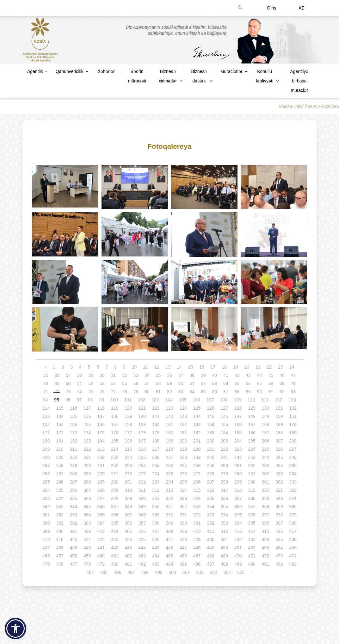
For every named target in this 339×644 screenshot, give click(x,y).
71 (46, 392)
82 (169, 392)
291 (128, 482)
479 (101, 564)
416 (279, 531)
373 (210, 515)
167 (252, 424)
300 (252, 482)
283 (279, 474)
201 (197, 441)
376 (252, 515)
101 (128, 400)
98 (90, 400)
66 (248, 383)
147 (238, 416)
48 (46, 383)
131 (279, 408)
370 (169, 515)
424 (128, 539)
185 (238, 433)
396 (265, 523)
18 (224, 367)
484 (169, 564)
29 (91, 375)
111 (265, 400)
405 (128, 531)
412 (224, 531)
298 (224, 482)
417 (293, 531)
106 (196, 400)
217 (156, 449)
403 (101, 531)
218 (169, 449)
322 (293, 490)
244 (265, 457)
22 (269, 367)
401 (74, 531)
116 (74, 408)
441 (101, 548)
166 (238, 424)
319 (252, 490)
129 (252, 408)
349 (142, 507)
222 (224, 449)
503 (214, 572)
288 (87, 482)
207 (279, 441)
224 (252, 449)
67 (260, 383)
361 (46, 515)
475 (46, 564)
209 (46, 449)
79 (136, 392)
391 (197, 523)
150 (279, 416)
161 (169, 424)
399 (46, 531)
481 (128, 564)
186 (252, 433)
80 (147, 392)
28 (80, 375)
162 (183, 424)
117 (87, 408)
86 (215, 392)
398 (293, 523)
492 (279, 564)
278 (210, 474)
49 (57, 383)
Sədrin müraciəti (137, 76)
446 (169, 548)
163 (197, 424)
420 (74, 539)
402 (87, 531)
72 (57, 392)
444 (142, 548)
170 (293, 424)
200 (183, 441)
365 (101, 515)
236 (156, 457)
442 (115, 548)
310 (128, 490)
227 (293, 449)
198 (156, 441)
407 (156, 531)
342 (46, 507)
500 (173, 572)
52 (91, 383)
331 (156, 498)
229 (60, 457)
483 (156, 564)
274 (156, 474)
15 (191, 367)
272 (128, 474)
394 (238, 523)
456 (46, 556)
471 (252, 556)
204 (238, 441)
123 (169, 408)
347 (115, 507)
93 (293, 392)
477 (74, 564)
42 (237, 375)
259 (210, 466)
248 (60, 466)
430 (210, 539)
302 (279, 482)
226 (279, 449)
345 (87, 507)
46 (282, 375)
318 (238, 490)
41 (226, 375)
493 (293, 564)
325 (74, 498)
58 (158, 383)
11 (145, 367)
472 (265, 556)
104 (169, 400)
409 (183, 531)
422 (101, 539)
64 (226, 383)
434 (265, 539)
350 (156, 507)
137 (101, 416)
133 (46, 416)
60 (181, 383)
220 (197, 449)
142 (169, 416)
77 (113, 392)
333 (183, 498)
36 (169, 375)
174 (87, 433)
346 (101, 507)
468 (210, 556)
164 (210, 424)
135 (74, 416)
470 (238, 556)
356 (238, 507)
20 (247, 367)
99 (102, 400)
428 (183, 539)
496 (117, 572)
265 (293, 466)
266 (46, 474)
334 (197, 498)
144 (197, 416)
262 (252, 466)
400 (60, 531)
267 (60, 474)
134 (60, 416)
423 (115, 539)
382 (74, 523)
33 (136, 375)
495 (104, 572)
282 (265, 474)
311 (142, 490)
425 (142, 539)
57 (147, 383)
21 (258, 367)
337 (238, 498)
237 (169, 457)
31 (113, 375)
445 (156, 548)
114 (46, 408)
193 (87, 441)
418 (46, 539)
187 (265, 433)
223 (238, 449)
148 (252, 416)
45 (271, 375)
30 (102, 375)
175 (101, 433)
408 (169, 531)
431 (224, 539)
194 (101, 441)
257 (183, 466)
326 (87, 498)
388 (156, 523)
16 (202, 367)
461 (115, 556)
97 (79, 400)
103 (155, 400)
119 (115, 408)
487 (210, 564)
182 (197, 433)
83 (181, 392)
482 (142, 564)
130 (265, 408)
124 (183, 408)
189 (293, 433)
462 (128, 556)
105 (183, 400)
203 (224, 441)
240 (210, 457)
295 (183, 482)
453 (265, 548)
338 (252, 498)
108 (224, 400)
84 (192, 392)
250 (87, 466)
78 (125, 392)
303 (293, 482)
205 (252, 441)
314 (183, 490)
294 (169, 482)
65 (237, 383)
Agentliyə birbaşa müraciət (299, 81)
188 (279, 433)
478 (87, 564)
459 (87, 556)
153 (60, 424)
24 (292, 367)
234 (128, 457)
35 (158, 375)
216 (142, 449)
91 (271, 392)
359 (279, 507)
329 (128, 498)
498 (145, 572)
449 (210, 548)
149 (265, 416)
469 (224, 556)
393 (224, 523)
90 (260, 392)
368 (142, 515)
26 (57, 375)
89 (248, 392)
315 (197, 490)
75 (91, 392)
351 (169, 507)
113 (292, 400)
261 (238, 466)
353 (197, 507)
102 (142, 400)
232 (101, 457)
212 (87, 449)
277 (197, 474)
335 (210, 498)
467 (197, 556)
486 (197, 564)
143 (183, 416)
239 (197, 457)
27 (68, 375)
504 (227, 572)
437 (46, 548)
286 (60, 482)
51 (80, 383)
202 (210, 441)
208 (293, 441)
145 (210, 416)
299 (238, 482)
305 (60, 490)
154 (74, 424)
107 (210, 400)
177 (128, 433)
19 (236, 367)
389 (169, 523)
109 (237, 400)
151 (293, 416)
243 (252, 457)
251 (101, 466)
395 (252, 523)
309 (115, 490)
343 (60, 507)
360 (293, 507)
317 (224, 490)
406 (142, 531)
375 (238, 515)
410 (197, 531)
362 (60, 515)
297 (210, 482)
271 (115, 474)
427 (169, 539)
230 (74, 457)
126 (210, 408)
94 (46, 400)
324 (60, 498)
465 (169, 556)
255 (156, 466)
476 (60, 564)
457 (60, 556)
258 (197, 466)
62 (203, 383)
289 (101, 482)
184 (224, 433)
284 (293, 474)
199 (169, 441)
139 (128, 416)
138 (115, 416)
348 (128, 507)
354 (210, 507)
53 (102, 383)
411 (210, 531)
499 (159, 572)
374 (224, 515)
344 (74, 507)
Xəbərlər (106, 71)
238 (183, 457)
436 (293, 539)
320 (265, 490)
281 (252, 474)
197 (142, 441)
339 (265, 498)
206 (265, 441)
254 (142, 466)
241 (224, 457)
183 (210, 433)
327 (101, 498)
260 (224, 466)
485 (183, 564)
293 (156, 482)
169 (279, 424)
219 (183, 449)
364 (87, 515)
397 (279, 523)
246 (293, 457)
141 (156, 416)
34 (147, 375)
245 (279, 457)
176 (115, 433)
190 (46, 441)
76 (102, 392)
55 (125, 383)
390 (183, 523)
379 (293, 515)
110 (251, 400)
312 (156, 490)
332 (169, 498)
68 (271, 383)
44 (260, 375)
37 (181, 375)
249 (74, 466)
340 (279, 498)
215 (128, 449)
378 (279, 515)
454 (279, 548)
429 (197, 539)
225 (265, 449)
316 (210, 490)
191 (60, 441)
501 (186, 572)
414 (252, 531)
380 (46, 523)
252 (115, 466)
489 (238, 564)
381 (60, 523)
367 (128, 515)
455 (293, 548)
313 (169, 490)
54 (113, 383)
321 (279, 490)
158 (128, 424)
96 (68, 400)
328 (115, 498)
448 (197, 548)
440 (87, 548)
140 (142, 416)
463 (142, 556)
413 (238, 531)
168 (265, 424)
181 (183, 433)
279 (224, 474)
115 (60, 408)
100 (114, 400)
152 (46, 424)
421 (87, 539)
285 (46, 482)
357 (252, 507)
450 (224, 548)
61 (192, 383)
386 (128, 523)
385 (115, 523)
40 (215, 375)
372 (197, 515)
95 (57, 400)
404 (115, 531)
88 (237, 392)
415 (265, 531)
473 (279, 556)
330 (142, 498)
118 (101, 408)
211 (74, 449)
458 (74, 556)
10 (134, 367)
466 (183, 556)
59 (169, 383)
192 (74, 441)
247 (46, 466)
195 (115, 441)
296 (197, 482)
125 (197, 408)
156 (101, 424)
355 (224, 507)
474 (293, 556)
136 (87, 416)
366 (115, 515)
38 (192, 375)
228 (46, 457)
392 (210, 523)
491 (265, 564)
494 (90, 572)
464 (156, 556)
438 (60, 548)
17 (213, 367)
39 (203, 375)
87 (226, 392)
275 (169, 474)
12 (157, 367)
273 (142, 474)
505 (241, 572)
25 (46, 375)
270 (101, 474)
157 (115, 424)
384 (101, 523)
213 (101, 449)
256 (169, 466)
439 (74, 548)
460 (101, 556)
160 (156, 424)
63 (215, 383)
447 (183, 548)
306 (74, 490)
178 (142, 433)
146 (224, 416)
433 (252, 539)
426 (156, 539)
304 (46, 490)
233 (115, 457)
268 (74, 474)
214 (115, 449)
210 (60, 449)
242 (238, 457)
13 (168, 367)
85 (203, 392)
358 (265, 507)
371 (183, 515)
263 (265, 466)
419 (60, 539)
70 (293, 383)
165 (224, 424)
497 (131, 572)
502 (200, 572)
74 (80, 392)
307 (87, 490)
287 (74, 482)
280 (238, 474)
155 (87, 424)
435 (279, 539)
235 (142, 457)
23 (280, 367)
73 (68, 392)
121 (142, 408)
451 (238, 548)
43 (248, 375)
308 (101, 490)
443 (128, 548)
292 (142, 482)
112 (279, 400)
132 (293, 408)
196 (128, 441)
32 (125, 375)
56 (136, 383)
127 (224, 408)
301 (265, 482)
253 (128, 466)
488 (224, 564)
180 (169, 433)
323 (46, 498)
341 (293, 498)
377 (265, 515)
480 (115, 564)
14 (179, 367)
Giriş (271, 8)
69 (282, 383)
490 (252, 564)
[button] (15, 629)
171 (46, 433)
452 (252, 548)
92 (282, 392)
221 (210, 449)
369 (156, 515)
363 (74, 515)
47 (293, 375)
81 (158, 392)
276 (183, 474)
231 (87, 457)
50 (68, 383)
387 (142, 523)
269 (87, 474)
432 (238, 539)
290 (115, 482)
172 (60, 433)
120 (128, 408)
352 (183, 507)
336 (224, 498)
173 (74, 433)
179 (156, 433)
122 (156, 408)
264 (279, 466)
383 (87, 523)
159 (142, 424)
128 (238, 408)
